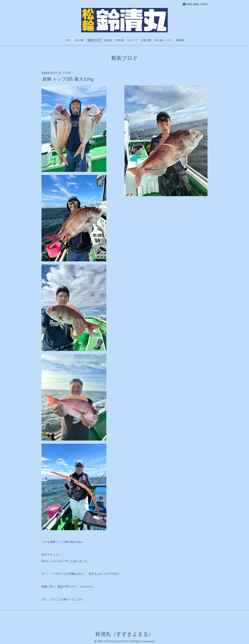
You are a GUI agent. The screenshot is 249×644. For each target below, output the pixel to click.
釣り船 (81, 40)
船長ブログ (94, 40)
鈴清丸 (108, 40)
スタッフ (132, 40)
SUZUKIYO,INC (120, 641)
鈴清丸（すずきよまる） (124, 634)
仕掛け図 (146, 40)
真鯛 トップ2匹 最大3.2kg (68, 79)
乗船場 (180, 40)
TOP (68, 40)
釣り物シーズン (164, 40)
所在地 (120, 40)
